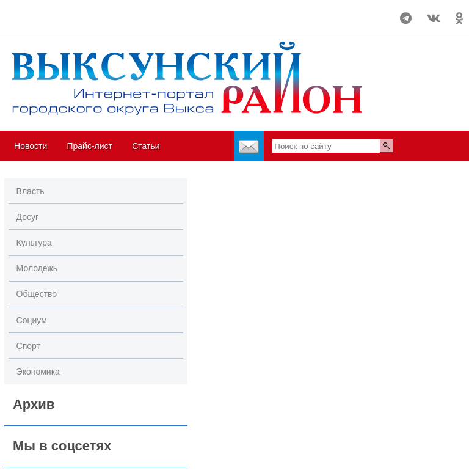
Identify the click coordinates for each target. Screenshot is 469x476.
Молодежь (37, 268)
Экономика (38, 372)
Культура (34, 243)
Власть (31, 191)
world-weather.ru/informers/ (46, 24)
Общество (37, 294)
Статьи (146, 146)
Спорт (28, 346)
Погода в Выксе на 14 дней (46, 13)
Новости (31, 146)
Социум (32, 320)
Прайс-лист (89, 146)
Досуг (28, 217)
